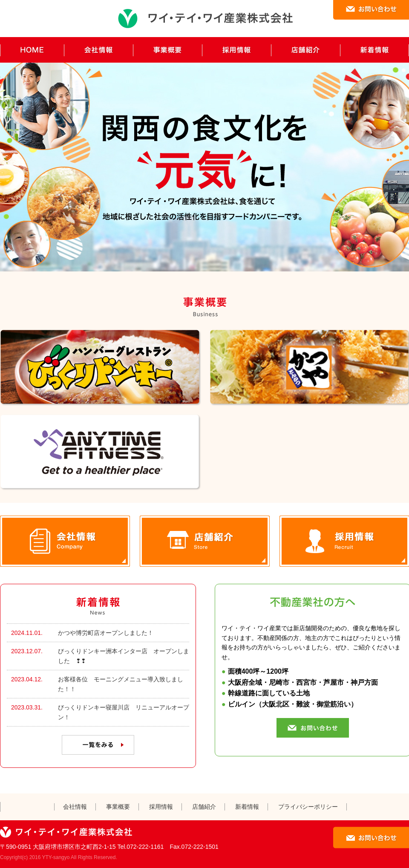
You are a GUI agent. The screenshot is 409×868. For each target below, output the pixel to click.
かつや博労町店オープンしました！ (106, 633)
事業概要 (118, 807)
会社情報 (75, 807)
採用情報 (161, 807)
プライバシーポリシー (308, 807)
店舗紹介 (204, 807)
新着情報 (247, 807)
